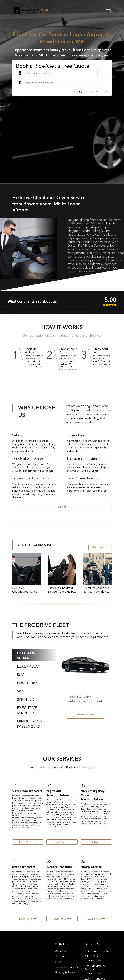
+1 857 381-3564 (101, 92)
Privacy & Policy (65, 973)
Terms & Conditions (68, 967)
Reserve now (85, 714)
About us (61, 951)
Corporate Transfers (98, 951)
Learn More (28, 842)
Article (59, 956)
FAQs (59, 962)
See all (62, 507)
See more (100, 547)
